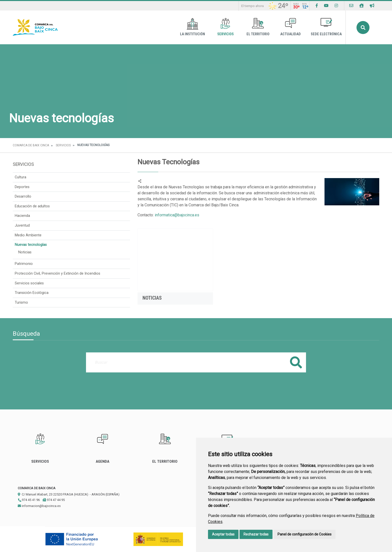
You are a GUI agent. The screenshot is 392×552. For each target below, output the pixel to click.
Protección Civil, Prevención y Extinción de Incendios (57, 273)
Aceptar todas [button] (223, 534)
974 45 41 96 (29, 500)
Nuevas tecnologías (31, 245)
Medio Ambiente (28, 235)
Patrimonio (24, 264)
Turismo (21, 303)
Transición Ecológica (32, 293)
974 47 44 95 (54, 500)
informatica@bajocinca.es (177, 215)
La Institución (192, 27)
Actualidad (290, 27)
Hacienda (22, 216)
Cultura (20, 177)
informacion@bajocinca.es (39, 506)
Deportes (22, 187)
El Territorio (258, 27)
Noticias (25, 252)
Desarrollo (23, 196)
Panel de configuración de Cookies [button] (304, 534)
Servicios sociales (29, 283)
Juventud (22, 225)
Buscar (363, 28)
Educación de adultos (32, 206)
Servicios (225, 27)
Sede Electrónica (326, 27)
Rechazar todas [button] (256, 534)
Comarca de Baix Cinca (31, 145)
